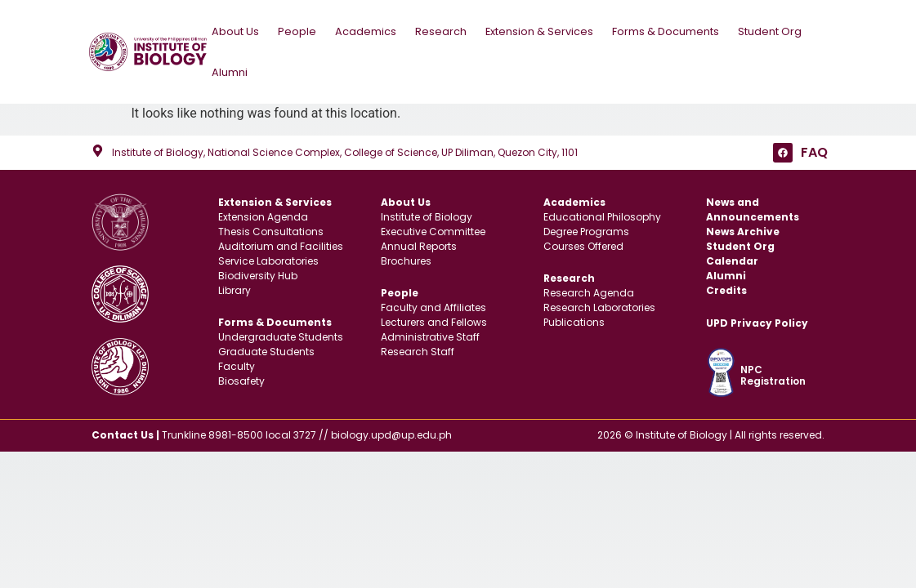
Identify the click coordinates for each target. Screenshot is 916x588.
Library (235, 286)
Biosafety (241, 377)
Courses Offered (583, 242)
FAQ (814, 148)
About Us (242, 29)
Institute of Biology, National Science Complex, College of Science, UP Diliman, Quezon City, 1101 (345, 148)
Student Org (772, 29)
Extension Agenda (263, 213)
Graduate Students (266, 347)
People (304, 29)
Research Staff (418, 347)
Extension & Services (546, 29)
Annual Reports (419, 242)
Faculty (237, 362)
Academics (373, 29)
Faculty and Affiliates (433, 303)
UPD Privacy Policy (757, 319)
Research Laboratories (599, 303)
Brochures (406, 257)
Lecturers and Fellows (434, 318)
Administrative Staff (430, 333)
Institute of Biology (427, 213)
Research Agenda (589, 289)
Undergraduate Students (281, 333)
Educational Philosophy (602, 213)
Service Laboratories (268, 257)
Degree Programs (586, 227)
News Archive (743, 227)
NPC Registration (773, 371)
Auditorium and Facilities (281, 242)
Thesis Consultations (271, 227)
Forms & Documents (672, 29)
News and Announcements (753, 205)
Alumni (232, 70)
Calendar (732, 257)
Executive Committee (433, 227)
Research (448, 29)
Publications (574, 318)
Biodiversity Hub (258, 272)
